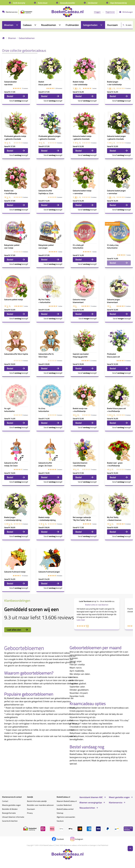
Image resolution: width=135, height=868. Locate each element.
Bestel (16, 96)
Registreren (110, 12)
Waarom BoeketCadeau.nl (67, 801)
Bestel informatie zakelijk (37, 801)
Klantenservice (116, 802)
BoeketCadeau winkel (65, 809)
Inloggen (97, 12)
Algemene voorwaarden (66, 817)
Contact (5, 801)
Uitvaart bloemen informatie (13, 817)
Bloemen (12, 38)
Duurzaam (31, 809)
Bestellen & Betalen (10, 809)
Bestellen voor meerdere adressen (40, 805)
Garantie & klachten (10, 821)
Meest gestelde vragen (119, 797)
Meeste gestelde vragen (11, 805)
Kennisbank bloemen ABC (91, 797)
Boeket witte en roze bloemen (97, 605)
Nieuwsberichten (87, 808)
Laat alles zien (18, 630)
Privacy (30, 813)
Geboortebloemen (27, 38)
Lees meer (81, 620)
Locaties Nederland (64, 805)
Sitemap (60, 813)
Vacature (60, 821)
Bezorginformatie (9, 813)
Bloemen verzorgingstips (91, 802)
